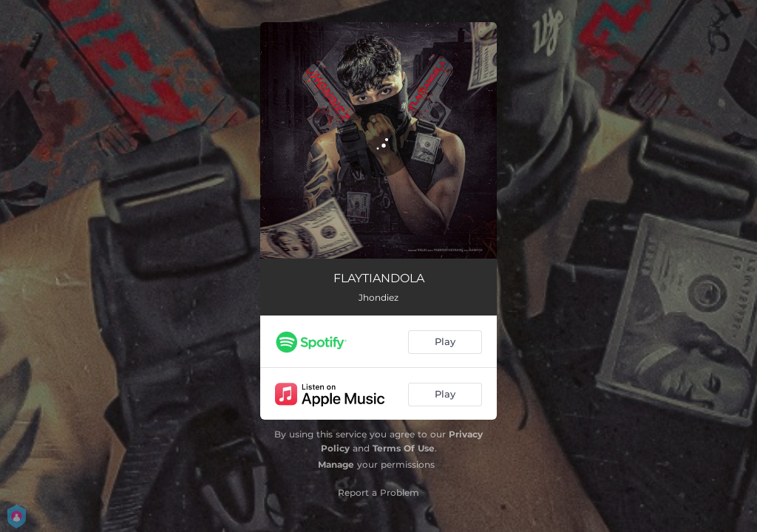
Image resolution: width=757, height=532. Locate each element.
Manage (336, 464)
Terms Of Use (404, 448)
